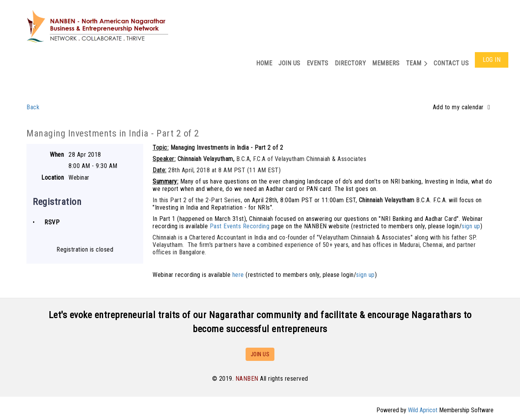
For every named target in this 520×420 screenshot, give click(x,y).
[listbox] (463, 107)
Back (33, 107)
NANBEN (247, 379)
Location (53, 178)
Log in (492, 60)
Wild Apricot (423, 410)
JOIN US (260, 354)
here (238, 275)
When (57, 155)
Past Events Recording (240, 226)
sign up (471, 226)
